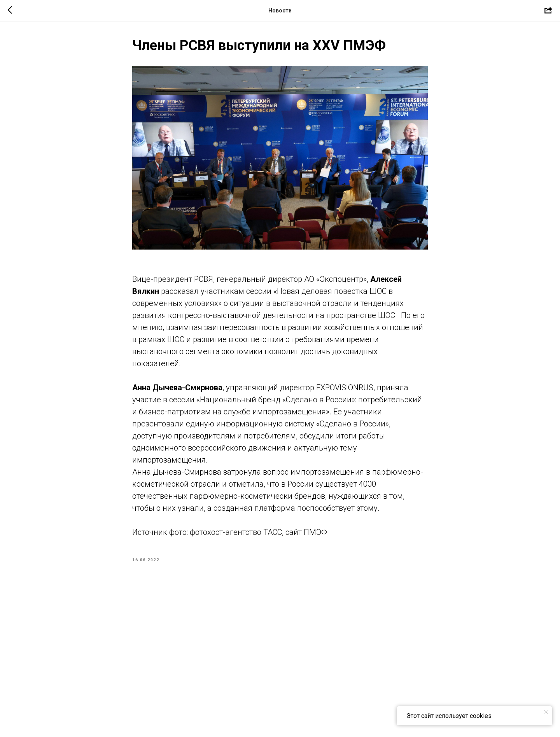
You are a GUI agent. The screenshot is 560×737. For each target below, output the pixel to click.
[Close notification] (546, 712)
